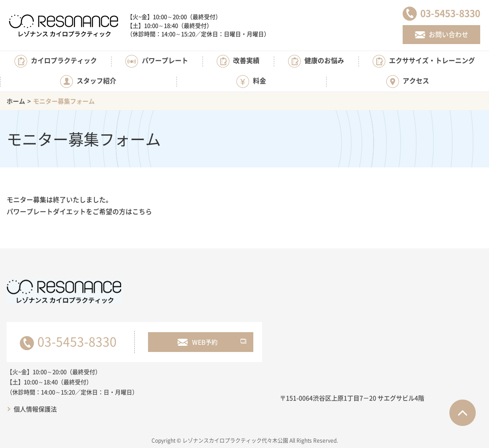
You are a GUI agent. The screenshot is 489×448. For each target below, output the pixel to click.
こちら (142, 211)
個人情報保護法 (35, 409)
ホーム (16, 101)
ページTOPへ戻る (463, 413)
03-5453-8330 (77, 342)
